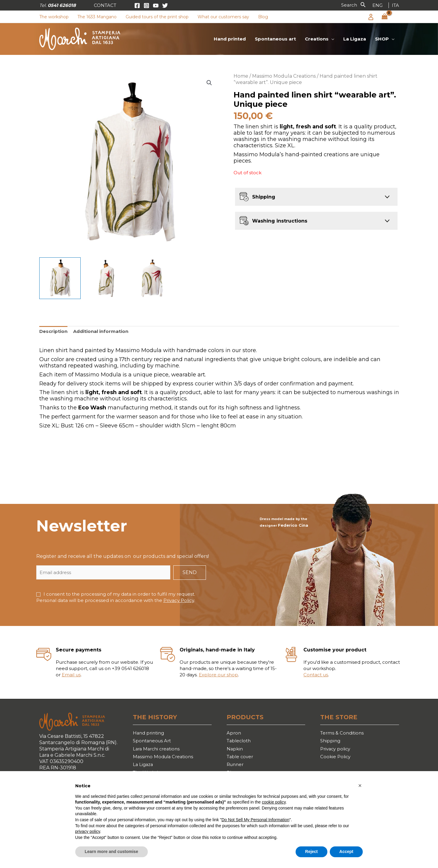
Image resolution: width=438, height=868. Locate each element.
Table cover (241, 759)
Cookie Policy (336, 759)
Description (53, 331)
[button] (105, 5)
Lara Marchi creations (158, 750)
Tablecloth (240, 742)
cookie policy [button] (274, 802)
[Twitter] (165, 6)
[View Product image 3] (152, 278)
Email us (71, 675)
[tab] (53, 331)
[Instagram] (146, 6)
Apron (234, 733)
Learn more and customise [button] (112, 852)
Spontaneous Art (153, 742)
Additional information (101, 331)
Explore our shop (218, 675)
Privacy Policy (179, 600)
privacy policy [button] (88, 831)
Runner (236, 768)
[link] (377, 5)
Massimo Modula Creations (284, 76)
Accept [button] (346, 852)
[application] (331, 39)
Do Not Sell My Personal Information (255, 820)
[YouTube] (156, 6)
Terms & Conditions (343, 733)
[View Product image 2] (106, 278)
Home (241, 76)
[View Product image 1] (60, 278)
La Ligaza (144, 768)
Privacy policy (337, 750)
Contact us (316, 675)
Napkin (235, 750)
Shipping (331, 742)
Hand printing (150, 733)
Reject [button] (311, 852)
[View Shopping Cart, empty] (385, 17)
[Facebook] (137, 6)
